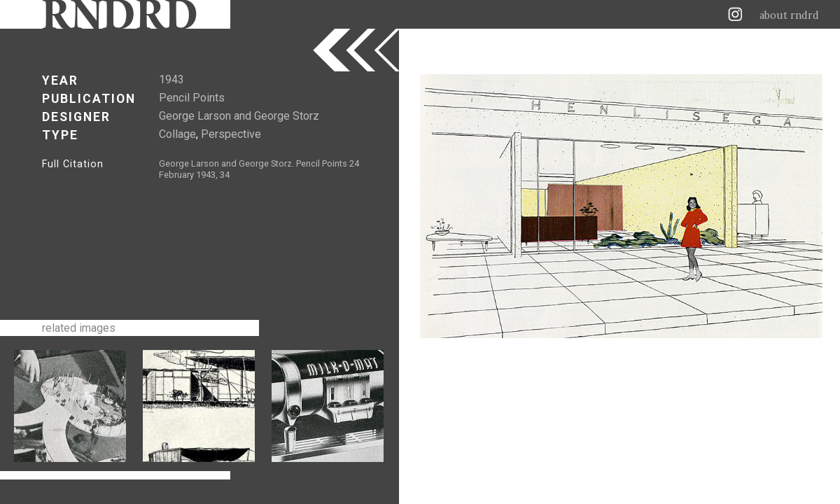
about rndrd (789, 15)
